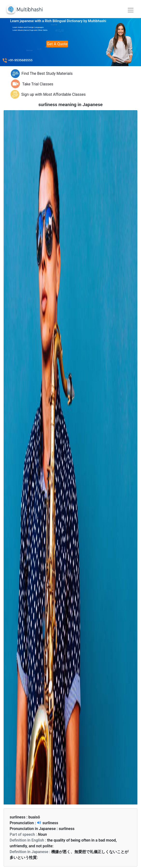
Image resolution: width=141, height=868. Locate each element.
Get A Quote (57, 44)
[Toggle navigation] (131, 10)
